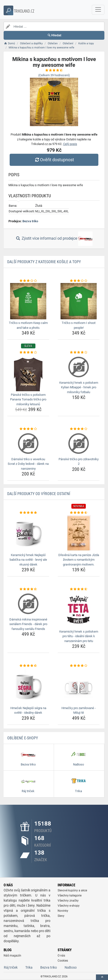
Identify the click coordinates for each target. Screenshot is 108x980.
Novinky (63, 911)
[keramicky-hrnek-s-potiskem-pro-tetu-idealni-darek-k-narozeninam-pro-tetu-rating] (79, 589)
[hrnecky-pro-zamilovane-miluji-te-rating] (79, 666)
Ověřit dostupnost (54, 160)
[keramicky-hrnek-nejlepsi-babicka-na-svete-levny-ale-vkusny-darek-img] (28, 533)
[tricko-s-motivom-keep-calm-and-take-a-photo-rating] (28, 281)
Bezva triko (30, 221)
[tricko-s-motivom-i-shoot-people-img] (79, 301)
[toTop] (102, 977)
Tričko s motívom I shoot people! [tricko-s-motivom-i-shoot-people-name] (79, 325)
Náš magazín (12, 956)
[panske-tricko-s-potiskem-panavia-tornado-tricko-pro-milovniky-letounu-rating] (28, 352)
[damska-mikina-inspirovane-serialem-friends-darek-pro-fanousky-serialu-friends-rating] (28, 589)
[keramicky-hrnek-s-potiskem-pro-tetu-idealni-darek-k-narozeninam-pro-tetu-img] (79, 610)
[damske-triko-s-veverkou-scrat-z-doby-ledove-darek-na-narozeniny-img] (28, 444)
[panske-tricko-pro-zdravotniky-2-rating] (79, 429)
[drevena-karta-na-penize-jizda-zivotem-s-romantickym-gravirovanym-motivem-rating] (79, 513)
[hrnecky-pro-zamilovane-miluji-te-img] (79, 686)
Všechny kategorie (70, 896)
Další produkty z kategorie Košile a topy (44, 262)
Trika (29, 967)
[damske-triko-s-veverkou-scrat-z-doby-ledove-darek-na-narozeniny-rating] (28, 429)
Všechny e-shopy (69, 906)
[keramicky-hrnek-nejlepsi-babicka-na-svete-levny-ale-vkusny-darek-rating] (28, 513)
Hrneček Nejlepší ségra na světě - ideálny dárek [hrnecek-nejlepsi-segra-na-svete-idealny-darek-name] (28, 710)
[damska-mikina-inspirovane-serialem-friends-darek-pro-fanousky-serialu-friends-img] (28, 604)
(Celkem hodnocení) (54, 75)
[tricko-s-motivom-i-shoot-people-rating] (79, 281)
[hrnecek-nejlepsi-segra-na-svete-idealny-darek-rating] (28, 666)
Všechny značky (68, 901)
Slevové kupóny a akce (72, 890)
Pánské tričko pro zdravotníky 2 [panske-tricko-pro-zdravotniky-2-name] (79, 462)
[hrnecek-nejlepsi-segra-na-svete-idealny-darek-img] (28, 686)
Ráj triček (11, 967)
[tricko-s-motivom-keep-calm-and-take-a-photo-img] (28, 301)
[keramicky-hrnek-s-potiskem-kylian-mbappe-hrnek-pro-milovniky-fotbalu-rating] (79, 352)
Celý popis (70, 144)
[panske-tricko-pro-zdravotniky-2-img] (79, 444)
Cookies (63, 961)
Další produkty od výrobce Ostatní (39, 494)
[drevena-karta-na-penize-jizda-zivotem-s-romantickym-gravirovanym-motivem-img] (79, 533)
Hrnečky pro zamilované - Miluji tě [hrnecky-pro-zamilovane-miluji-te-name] (79, 710)
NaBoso (71, 967)
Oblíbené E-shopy (23, 738)
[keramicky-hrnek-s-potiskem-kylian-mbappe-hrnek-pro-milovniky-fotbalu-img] (79, 367)
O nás (61, 956)
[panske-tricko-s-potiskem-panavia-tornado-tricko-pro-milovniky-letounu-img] (28, 373)
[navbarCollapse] (98, 10)
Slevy (61, 916)
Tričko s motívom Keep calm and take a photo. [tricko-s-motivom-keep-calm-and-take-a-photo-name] (28, 325)
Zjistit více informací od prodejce (54, 239)
